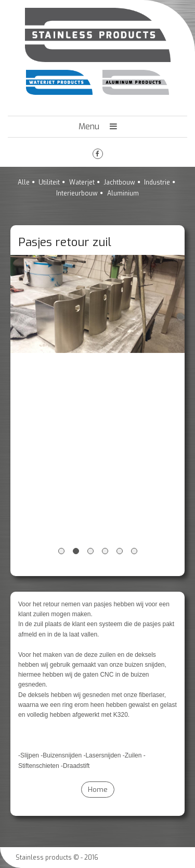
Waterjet (82, 182)
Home (98, 790)
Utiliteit (49, 182)
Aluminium (123, 193)
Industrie (157, 182)
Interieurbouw (77, 193)
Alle (24, 182)
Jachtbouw (119, 182)
